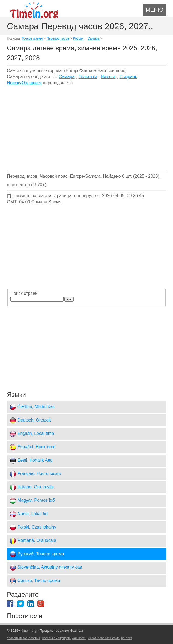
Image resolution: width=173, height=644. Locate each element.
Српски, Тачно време (35, 581)
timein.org (29, 630)
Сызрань (128, 77)
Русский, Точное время (37, 554)
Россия (78, 38)
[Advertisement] (86, 130)
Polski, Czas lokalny (33, 527)
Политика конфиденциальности (64, 638)
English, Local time (32, 434)
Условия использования (23, 638)
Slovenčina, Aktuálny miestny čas (46, 568)
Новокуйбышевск (24, 83)
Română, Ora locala (33, 541)
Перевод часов (58, 38)
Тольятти (88, 77)
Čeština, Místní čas (32, 407)
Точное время (32, 38)
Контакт (127, 638)
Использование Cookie (104, 638)
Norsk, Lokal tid (29, 514)
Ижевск (108, 77)
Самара (94, 38)
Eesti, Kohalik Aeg (31, 461)
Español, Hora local (32, 447)
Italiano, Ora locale (32, 487)
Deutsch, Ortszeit (30, 420)
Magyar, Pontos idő (32, 501)
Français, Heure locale (35, 474)
